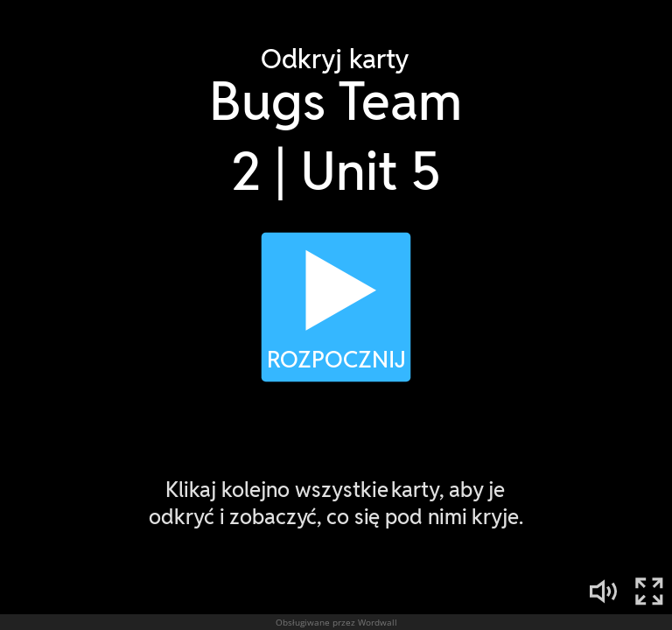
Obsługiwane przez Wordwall (336, 622)
